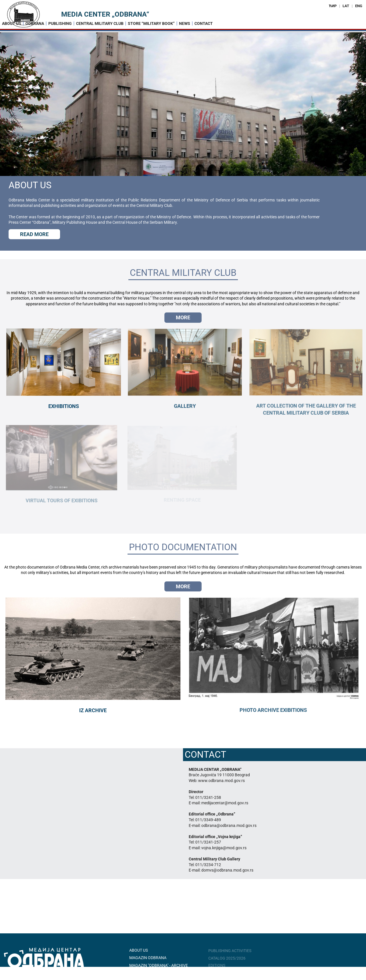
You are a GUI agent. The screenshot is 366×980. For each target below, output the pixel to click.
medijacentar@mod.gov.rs (225, 803)
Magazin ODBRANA (148, 958)
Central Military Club (100, 23)
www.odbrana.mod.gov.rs (221, 781)
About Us (139, 950)
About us (12, 23)
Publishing (60, 23)
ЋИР (333, 6)
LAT (346, 6)
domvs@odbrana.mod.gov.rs (227, 870)
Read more (34, 234)
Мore (183, 317)
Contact (204, 23)
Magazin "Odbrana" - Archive (159, 965)
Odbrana (35, 23)
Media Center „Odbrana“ (105, 14)
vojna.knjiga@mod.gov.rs (224, 848)
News (185, 23)
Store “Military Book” (151, 23)
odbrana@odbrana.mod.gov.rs (229, 825)
